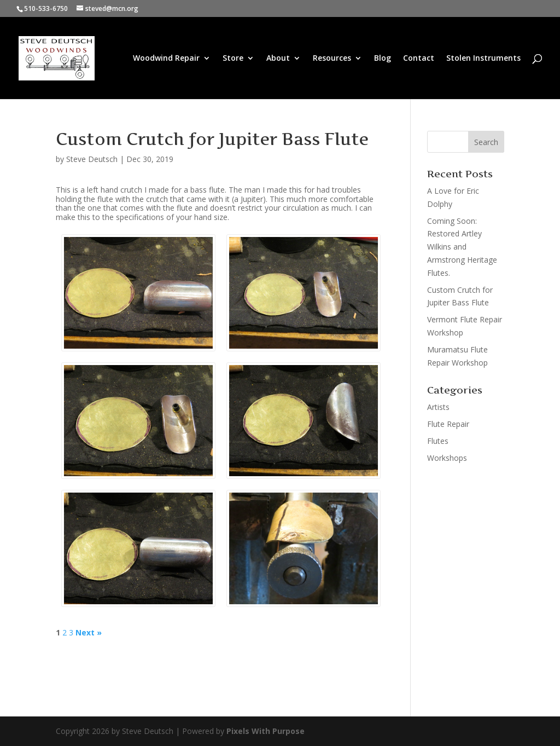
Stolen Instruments (483, 59)
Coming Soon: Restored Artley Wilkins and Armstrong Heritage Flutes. (462, 247)
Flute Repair (448, 424)
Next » (89, 633)
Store (233, 59)
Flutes (438, 441)
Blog (383, 59)
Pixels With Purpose (266, 731)
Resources (332, 59)
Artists (438, 407)
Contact (419, 59)
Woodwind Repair (166, 59)
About (278, 59)
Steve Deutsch (92, 159)
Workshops (447, 458)
